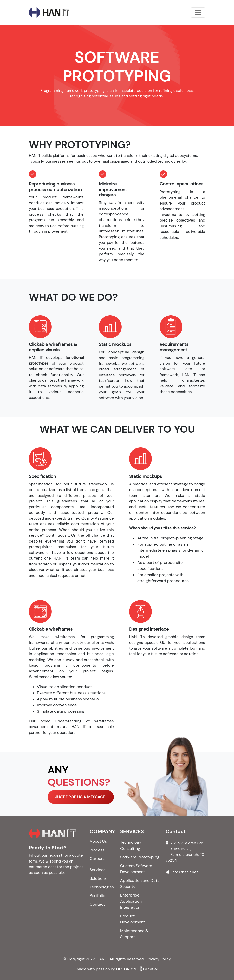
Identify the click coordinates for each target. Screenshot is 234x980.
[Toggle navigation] (198, 12)
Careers (97, 859)
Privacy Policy (159, 959)
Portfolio (97, 896)
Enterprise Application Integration (131, 901)
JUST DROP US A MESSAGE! (81, 797)
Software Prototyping (140, 857)
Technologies (102, 887)
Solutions (98, 878)
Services (97, 870)
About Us (98, 841)
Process (97, 850)
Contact (97, 904)
